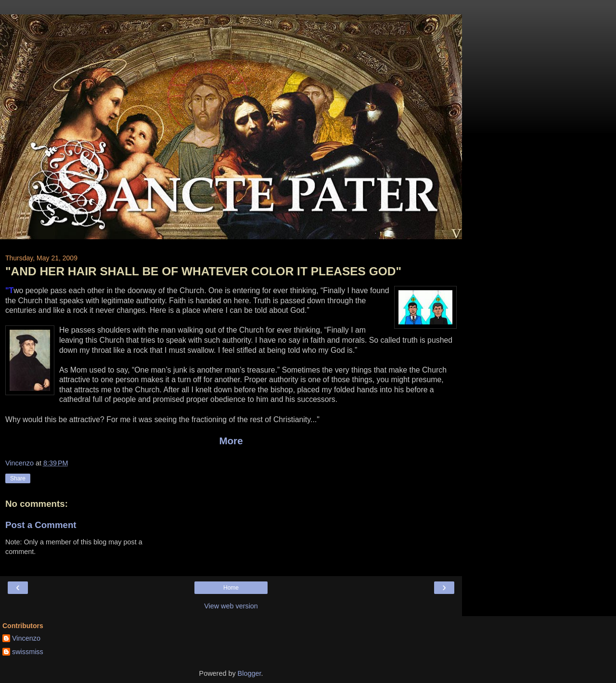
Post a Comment (41, 525)
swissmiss (28, 652)
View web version (231, 606)
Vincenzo (26, 638)
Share (18, 478)
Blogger (250, 673)
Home (231, 588)
